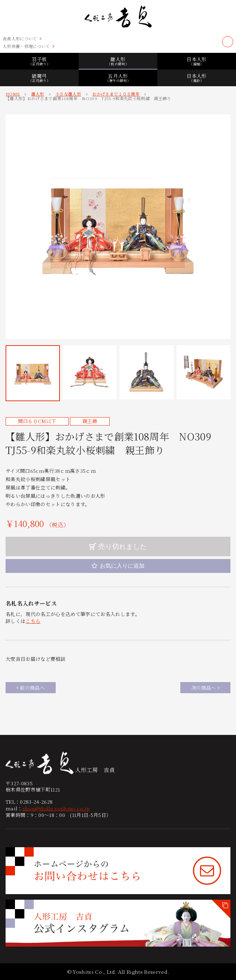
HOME (13, 94)
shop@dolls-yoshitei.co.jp (56, 808)
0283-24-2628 (36, 802)
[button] (33, 373)
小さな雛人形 (68, 94)
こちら (33, 621)
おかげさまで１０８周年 (116, 94)
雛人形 (38, 94)
